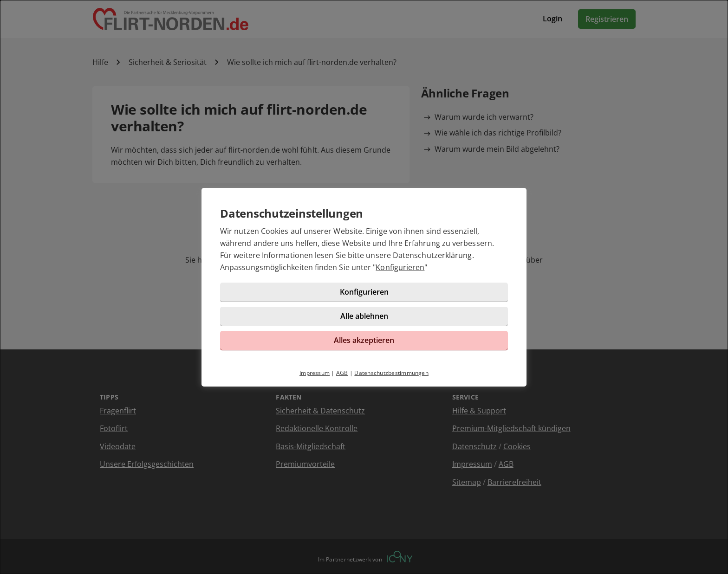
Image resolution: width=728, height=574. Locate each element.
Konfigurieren (400, 267)
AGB (342, 373)
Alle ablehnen (364, 316)
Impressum (315, 373)
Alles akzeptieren (364, 340)
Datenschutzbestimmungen (391, 373)
